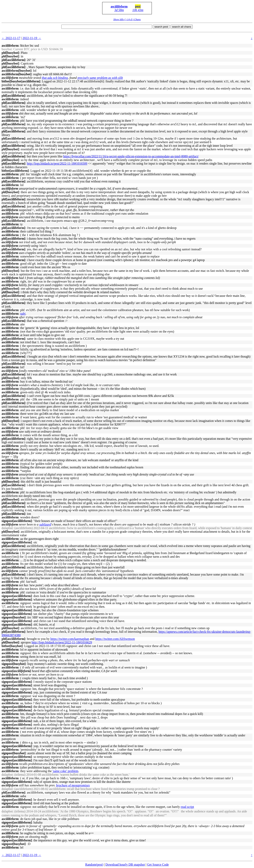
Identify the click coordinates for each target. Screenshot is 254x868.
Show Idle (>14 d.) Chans (127, 19)
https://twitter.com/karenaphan (70, 639)
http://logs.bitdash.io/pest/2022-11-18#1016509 (57, 163)
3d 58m (119, 10)
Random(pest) (94, 865)
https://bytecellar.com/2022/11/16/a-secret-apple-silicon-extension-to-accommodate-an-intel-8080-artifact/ (131, 156)
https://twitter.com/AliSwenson (115, 639)
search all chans (182, 27)
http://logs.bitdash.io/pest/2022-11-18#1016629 (62, 642)
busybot (7, 49)
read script (187, 807)
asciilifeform (119, 6)
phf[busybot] (10, 53)
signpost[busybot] (14, 617)
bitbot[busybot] (12, 646)
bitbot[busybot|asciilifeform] (21, 81)
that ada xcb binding (55, 78)
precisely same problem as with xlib (100, 78)
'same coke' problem (65, 771)
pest (138, 6)
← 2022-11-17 (11, 38)
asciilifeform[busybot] (16, 71)
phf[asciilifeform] (13, 60)
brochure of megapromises (73, 785)
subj (23, 314)
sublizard (45, 524)
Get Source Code (158, 865)
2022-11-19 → (32, 38)
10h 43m (138, 10)
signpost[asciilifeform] (17, 521)
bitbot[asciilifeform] (15, 171)
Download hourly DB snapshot (125, 865)
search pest (161, 27)
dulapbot (7, 528)
